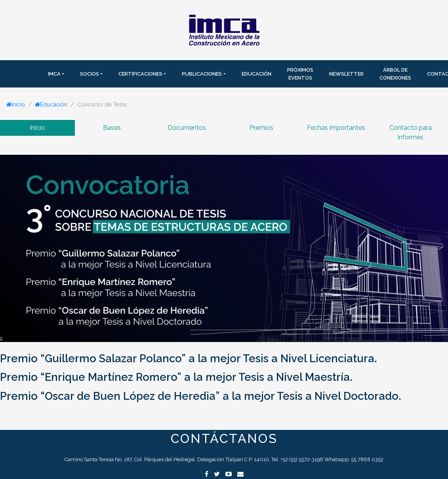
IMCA (54, 74)
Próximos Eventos (300, 74)
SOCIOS (90, 74)
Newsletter (346, 74)
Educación (256, 74)
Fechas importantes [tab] (336, 128)
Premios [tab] (261, 128)
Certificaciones (140, 74)
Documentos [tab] (187, 128)
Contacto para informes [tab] (411, 132)
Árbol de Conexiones (395, 74)
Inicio (16, 104)
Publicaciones (202, 74)
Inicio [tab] (37, 128)
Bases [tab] (112, 128)
